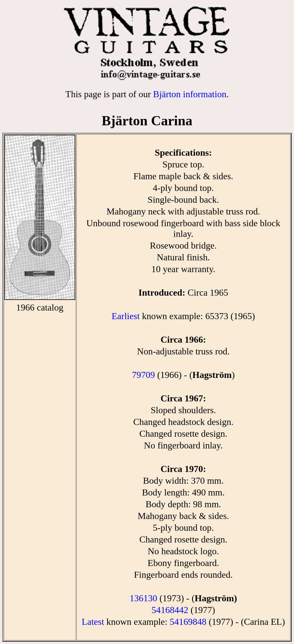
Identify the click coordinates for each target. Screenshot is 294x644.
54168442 (170, 610)
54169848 (188, 622)
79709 (143, 375)
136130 (143, 598)
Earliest (126, 316)
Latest (93, 622)
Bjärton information (190, 94)
